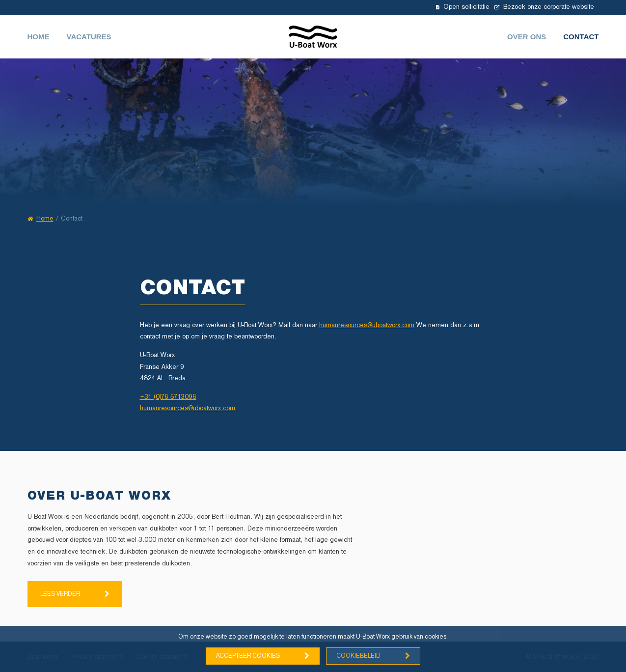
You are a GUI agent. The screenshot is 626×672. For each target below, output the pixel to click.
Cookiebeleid (358, 656)
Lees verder (60, 594)
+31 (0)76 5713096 (168, 397)
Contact (581, 37)
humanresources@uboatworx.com (367, 325)
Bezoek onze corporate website (544, 7)
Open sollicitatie (463, 7)
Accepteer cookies (248, 656)
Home (39, 37)
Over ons (527, 37)
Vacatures (89, 37)
